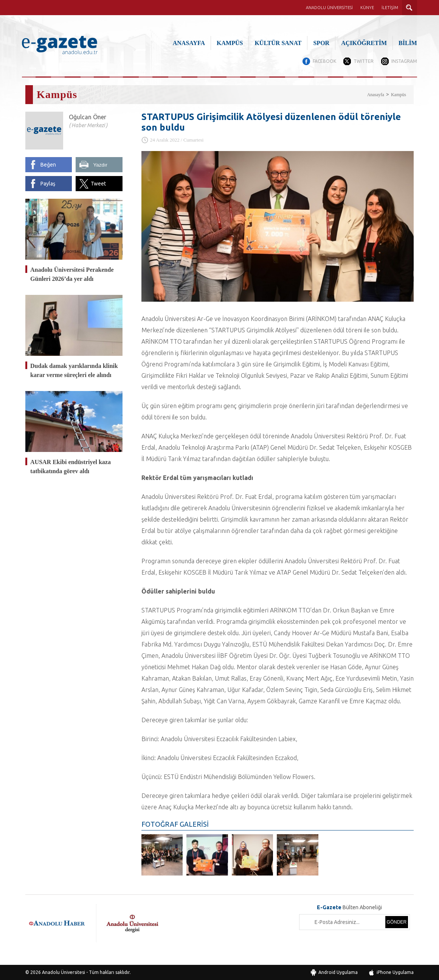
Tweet (98, 184)
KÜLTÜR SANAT (278, 43)
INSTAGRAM (404, 61)
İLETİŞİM (390, 8)
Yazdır (100, 165)
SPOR (321, 43)
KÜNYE (367, 8)
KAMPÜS (230, 43)
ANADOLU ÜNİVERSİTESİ (329, 8)
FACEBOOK (324, 61)
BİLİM (408, 43)
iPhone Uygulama (395, 972)
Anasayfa (376, 95)
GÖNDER (397, 922)
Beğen (48, 165)
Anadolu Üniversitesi (64, 972)
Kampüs (399, 95)
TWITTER (364, 61)
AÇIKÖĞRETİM (364, 43)
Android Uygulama (338, 972)
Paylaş (48, 184)
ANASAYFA (189, 43)
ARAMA (410, 8)
